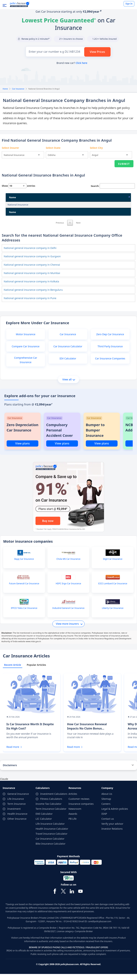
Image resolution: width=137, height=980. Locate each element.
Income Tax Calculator (49, 810)
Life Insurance (16, 805)
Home (5, 89)
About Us (107, 800)
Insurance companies (81, 810)
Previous (60, 229)
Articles (73, 800)
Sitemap (106, 805)
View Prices (97, 52)
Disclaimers (10, 771)
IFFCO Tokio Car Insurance (24, 614)
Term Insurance (17, 810)
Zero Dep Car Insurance (110, 340)
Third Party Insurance (110, 352)
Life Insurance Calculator (50, 830)
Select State (53, 148)
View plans (22, 449)
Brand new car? (72, 63)
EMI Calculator (44, 820)
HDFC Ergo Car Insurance (68, 590)
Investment (14, 815)
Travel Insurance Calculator (52, 840)
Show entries (18, 186)
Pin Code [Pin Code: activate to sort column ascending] (116, 197)
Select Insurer (10, 148)
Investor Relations (112, 835)
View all (69, 385)
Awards (73, 820)
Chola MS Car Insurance (68, 565)
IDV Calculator (68, 364)
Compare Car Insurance (26, 352)
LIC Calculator (44, 825)
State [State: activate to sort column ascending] (82, 197)
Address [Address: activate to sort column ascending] (47, 197)
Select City (96, 148)
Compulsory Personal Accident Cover (59, 436)
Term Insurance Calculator (51, 815)
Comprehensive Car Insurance (26, 366)
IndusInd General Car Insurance (68, 614)
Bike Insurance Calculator (51, 850)
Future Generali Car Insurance (24, 590)
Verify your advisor (112, 830)
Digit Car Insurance (113, 565)
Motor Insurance (26, 340)
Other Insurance (17, 825)
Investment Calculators (54, 800)
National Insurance (18, 205)
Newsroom (75, 815)
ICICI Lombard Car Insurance (113, 590)
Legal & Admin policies (115, 815)
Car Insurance (18, 89)
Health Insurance (17, 820)
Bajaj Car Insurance (24, 565)
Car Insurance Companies (110, 364)
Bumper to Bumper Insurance (95, 436)
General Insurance (18, 800)
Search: (113, 186)
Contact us (108, 825)
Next (78, 229)
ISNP (104, 820)
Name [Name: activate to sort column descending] (12, 197)
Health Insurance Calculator (52, 835)
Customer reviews (79, 805)
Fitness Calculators (51, 805)
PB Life (73, 825)
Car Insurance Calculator (68, 352)
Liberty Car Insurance (113, 614)
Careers (106, 810)
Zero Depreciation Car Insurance (22, 434)
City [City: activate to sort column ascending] (99, 197)
